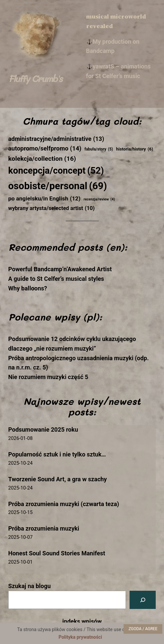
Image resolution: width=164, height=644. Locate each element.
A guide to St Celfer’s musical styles (56, 279)
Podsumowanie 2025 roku (43, 429)
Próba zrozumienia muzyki (44, 528)
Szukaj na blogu (29, 586)
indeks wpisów (82, 621)
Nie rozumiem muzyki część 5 (48, 377)
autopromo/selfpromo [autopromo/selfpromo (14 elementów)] (45, 149)
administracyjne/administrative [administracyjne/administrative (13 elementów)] (56, 139)
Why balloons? (28, 288)
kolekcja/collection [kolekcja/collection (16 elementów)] (42, 159)
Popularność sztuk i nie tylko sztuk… (57, 454)
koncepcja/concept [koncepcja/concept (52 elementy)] (56, 171)
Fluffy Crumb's (35, 78)
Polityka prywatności (80, 637)
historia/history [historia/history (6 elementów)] (135, 149)
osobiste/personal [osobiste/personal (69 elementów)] (58, 186)
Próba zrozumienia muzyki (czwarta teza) (64, 504)
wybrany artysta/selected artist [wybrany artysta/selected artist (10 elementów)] (52, 208)
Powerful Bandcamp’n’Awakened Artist (60, 269)
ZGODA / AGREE (143, 629)
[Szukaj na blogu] (143, 600)
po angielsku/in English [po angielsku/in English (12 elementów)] (44, 199)
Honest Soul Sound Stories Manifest (57, 553)
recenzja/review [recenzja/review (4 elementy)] (99, 199)
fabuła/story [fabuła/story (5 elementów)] (99, 149)
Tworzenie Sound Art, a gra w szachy (58, 479)
